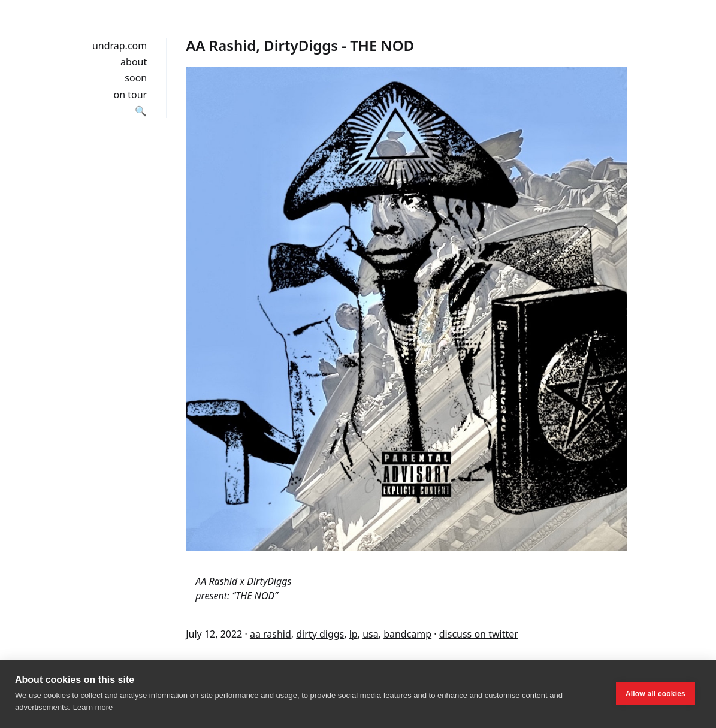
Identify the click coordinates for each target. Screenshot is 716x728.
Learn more (93, 707)
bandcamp (407, 634)
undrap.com (120, 46)
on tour (131, 95)
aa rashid (271, 634)
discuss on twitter (479, 634)
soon (136, 78)
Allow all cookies (655, 694)
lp (354, 634)
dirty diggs (320, 634)
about (134, 62)
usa (371, 634)
